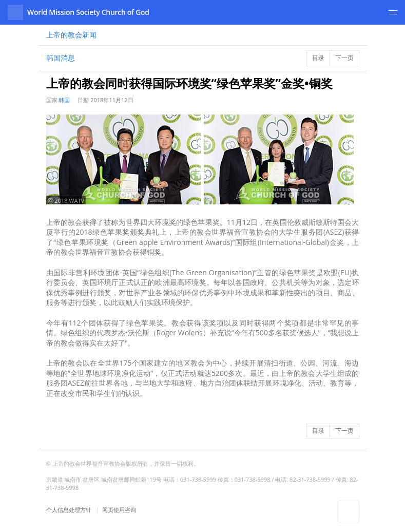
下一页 (344, 58)
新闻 (71, 35)
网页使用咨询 (119, 510)
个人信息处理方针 (70, 510)
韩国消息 (61, 58)
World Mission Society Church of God (88, 12)
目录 (318, 58)
